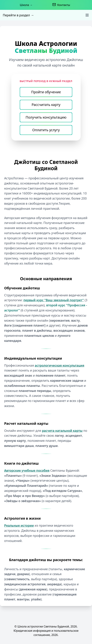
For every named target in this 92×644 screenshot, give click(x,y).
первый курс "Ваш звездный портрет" (54, 300)
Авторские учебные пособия (27, 470)
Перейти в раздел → (18, 15)
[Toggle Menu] (87, 15)
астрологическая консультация (60, 365)
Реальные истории (19, 525)
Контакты (64, 5)
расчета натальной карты (62, 431)
